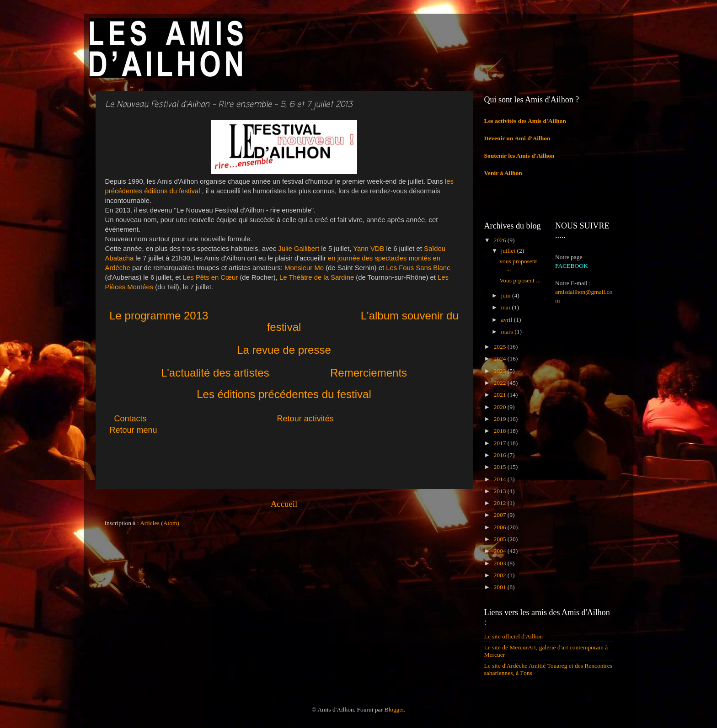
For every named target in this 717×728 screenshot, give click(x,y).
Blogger (394, 709)
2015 (500, 467)
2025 (500, 347)
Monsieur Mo (304, 268)
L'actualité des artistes (215, 373)
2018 (500, 431)
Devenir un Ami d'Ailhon (517, 138)
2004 (500, 551)
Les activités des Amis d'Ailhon (525, 121)
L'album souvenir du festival (363, 321)
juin (507, 295)
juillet (509, 251)
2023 (500, 371)
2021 (500, 395)
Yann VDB (369, 249)
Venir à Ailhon (503, 173)
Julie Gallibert (299, 249)
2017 (500, 443)
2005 (500, 539)
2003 (500, 563)
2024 (500, 359)
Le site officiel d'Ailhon (514, 636)
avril (508, 320)
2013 (500, 491)
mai (507, 307)
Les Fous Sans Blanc (418, 268)
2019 (500, 419)
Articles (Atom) (160, 523)
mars (508, 332)
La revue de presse (284, 350)
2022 (500, 383)
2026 (500, 240)
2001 (500, 587)
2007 (500, 515)
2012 (500, 503)
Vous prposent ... (520, 280)
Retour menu (134, 430)
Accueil (284, 504)
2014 (500, 479)
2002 (500, 575)
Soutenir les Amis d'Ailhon (519, 156)
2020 (500, 407)
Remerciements (369, 373)
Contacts (196, 419)
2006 (500, 527)
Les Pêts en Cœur (210, 277)
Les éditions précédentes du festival (284, 394)
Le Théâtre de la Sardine (317, 277)
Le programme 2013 (159, 316)
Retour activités (305, 419)
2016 (500, 455)
